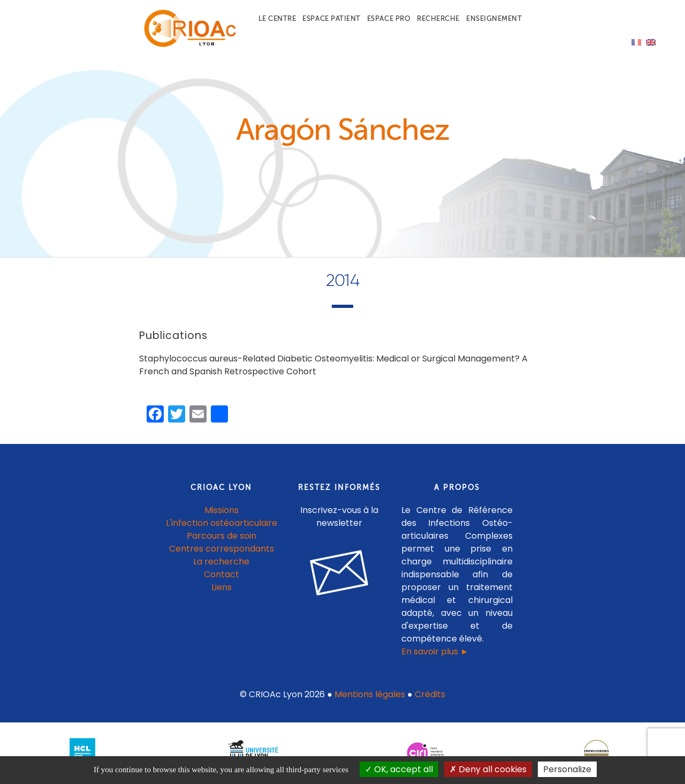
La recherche (221, 561)
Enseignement (494, 18)
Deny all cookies (488, 769)
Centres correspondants (222, 549)
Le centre (277, 18)
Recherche (438, 18)
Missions (222, 510)
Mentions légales (370, 694)
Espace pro (389, 18)
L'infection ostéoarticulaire (222, 523)
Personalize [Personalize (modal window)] (567, 769)
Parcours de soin (222, 536)
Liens (222, 587)
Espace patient (331, 18)
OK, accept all (399, 769)
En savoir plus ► (435, 651)
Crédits (430, 694)
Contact (222, 574)
